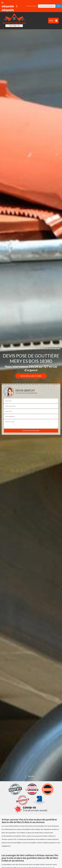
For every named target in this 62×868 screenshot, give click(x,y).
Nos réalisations (31, 376)
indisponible (8, 5)
